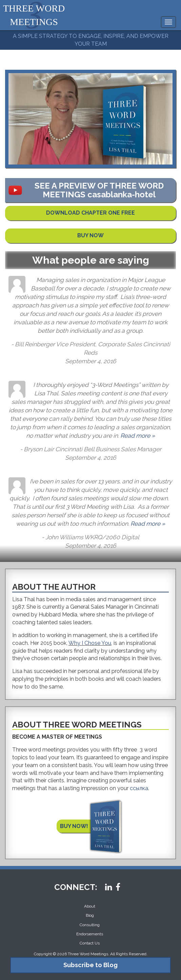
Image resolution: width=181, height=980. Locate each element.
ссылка (139, 788)
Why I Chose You (90, 643)
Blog (90, 915)
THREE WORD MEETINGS (34, 15)
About (90, 906)
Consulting (90, 925)
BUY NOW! (74, 826)
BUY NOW (90, 235)
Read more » (138, 436)
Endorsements (90, 934)
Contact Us (90, 943)
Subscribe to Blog (90, 965)
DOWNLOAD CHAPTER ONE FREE (90, 213)
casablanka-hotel (122, 194)
